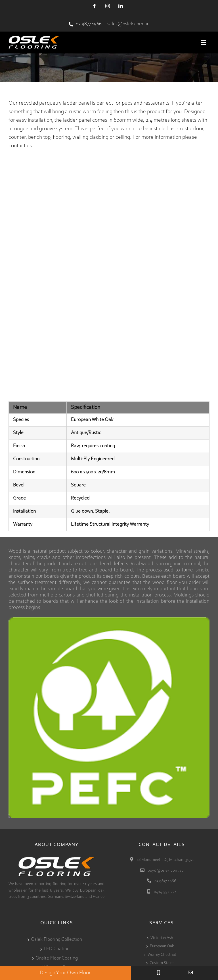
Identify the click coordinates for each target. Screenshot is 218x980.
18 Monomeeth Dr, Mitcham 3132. (165, 860)
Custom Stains (162, 963)
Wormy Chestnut (162, 955)
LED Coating (57, 949)
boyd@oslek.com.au (165, 871)
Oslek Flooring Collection (56, 940)
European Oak (162, 946)
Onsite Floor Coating (57, 958)
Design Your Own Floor (65, 973)
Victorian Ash (162, 938)
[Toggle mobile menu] (204, 43)
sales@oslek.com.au (128, 24)
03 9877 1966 (89, 24)
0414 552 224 (165, 892)
